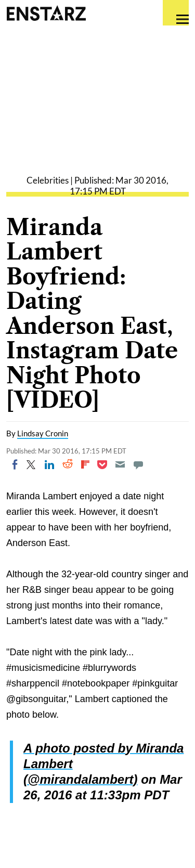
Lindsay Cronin (43, 433)
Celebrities (48, 180)
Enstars (46, 13)
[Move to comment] (138, 464)
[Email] (120, 464)
